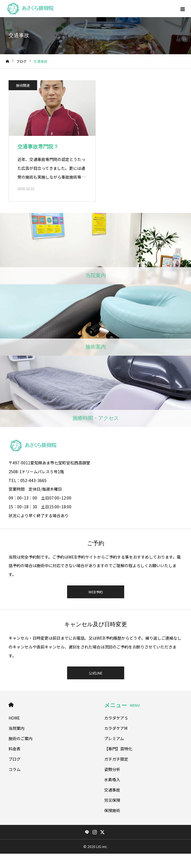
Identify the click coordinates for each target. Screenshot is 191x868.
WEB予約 (96, 592)
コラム (15, 769)
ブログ (15, 759)
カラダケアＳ (116, 718)
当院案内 (17, 728)
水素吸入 (112, 780)
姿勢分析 (112, 769)
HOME (11, 705)
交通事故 (112, 790)
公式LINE (96, 673)
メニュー (122, 705)
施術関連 (23, 85)
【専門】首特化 (118, 749)
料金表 (15, 749)
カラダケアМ (116, 728)
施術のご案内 (21, 738)
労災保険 (112, 800)
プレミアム (114, 738)
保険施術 (112, 810)
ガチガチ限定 (116, 759)
